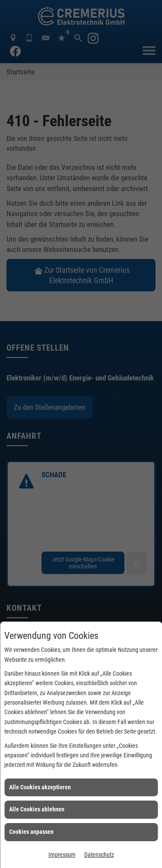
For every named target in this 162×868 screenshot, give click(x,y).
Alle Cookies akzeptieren (40, 787)
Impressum (62, 855)
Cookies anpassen (31, 832)
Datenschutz (99, 855)
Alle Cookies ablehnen (37, 809)
